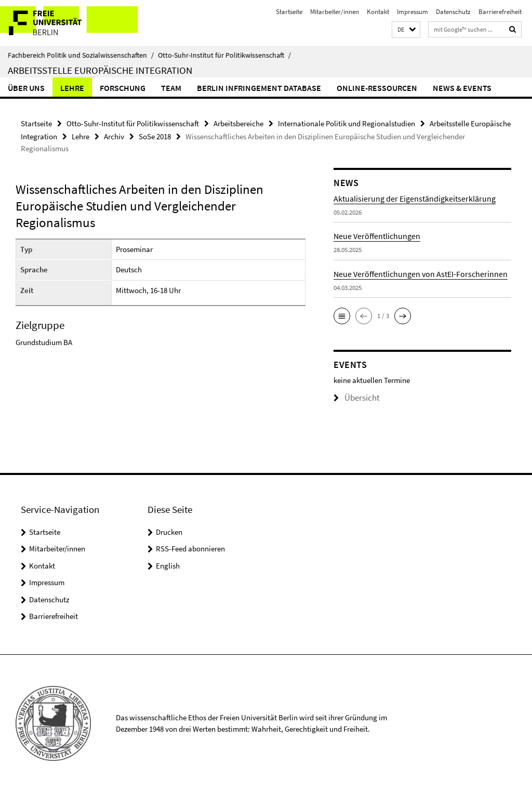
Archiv (114, 134)
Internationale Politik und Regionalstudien (347, 122)
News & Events (462, 88)
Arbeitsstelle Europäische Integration (100, 70)
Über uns (26, 88)
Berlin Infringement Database (259, 88)
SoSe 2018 (155, 134)
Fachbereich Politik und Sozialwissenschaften (81, 55)
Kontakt (378, 12)
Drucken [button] (169, 532)
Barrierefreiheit (500, 12)
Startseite (289, 12)
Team (171, 88)
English (168, 566)
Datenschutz (453, 12)
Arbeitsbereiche (238, 122)
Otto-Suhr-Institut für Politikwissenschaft (224, 55)
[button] (406, 30)
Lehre (72, 88)
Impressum (413, 12)
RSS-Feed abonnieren (190, 549)
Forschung (123, 88)
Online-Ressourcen (377, 88)
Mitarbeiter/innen (335, 12)
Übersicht (352, 394)
